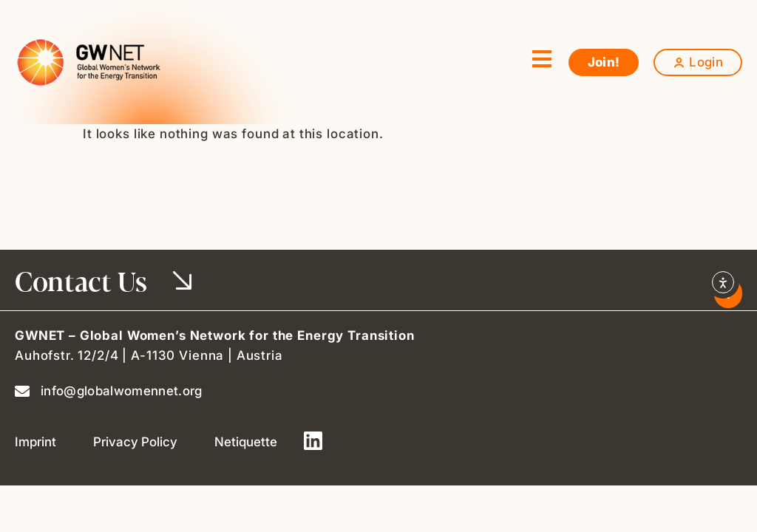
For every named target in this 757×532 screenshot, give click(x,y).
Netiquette (246, 442)
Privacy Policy (135, 442)
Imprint (35, 442)
